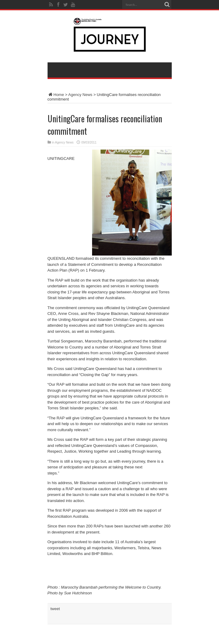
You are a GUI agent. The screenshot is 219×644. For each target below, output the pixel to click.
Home (56, 95)
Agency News (80, 95)
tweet (55, 609)
